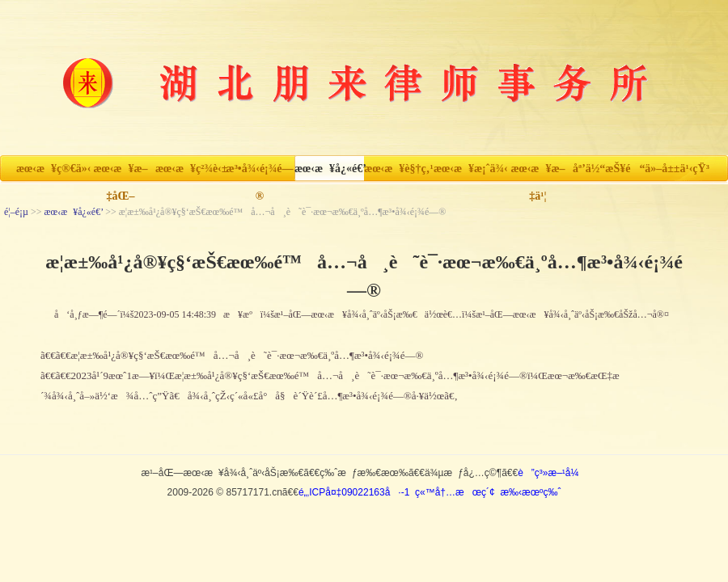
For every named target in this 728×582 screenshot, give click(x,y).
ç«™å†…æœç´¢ (455, 492)
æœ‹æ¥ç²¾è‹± (190, 169)
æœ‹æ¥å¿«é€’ (329, 169)
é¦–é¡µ (16, 212)
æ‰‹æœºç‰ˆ (530, 492)
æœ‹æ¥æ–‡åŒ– (120, 173)
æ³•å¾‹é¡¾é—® (260, 173)
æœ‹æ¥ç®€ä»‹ (51, 169)
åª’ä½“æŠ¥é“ (607, 169)
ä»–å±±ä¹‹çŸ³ (677, 169)
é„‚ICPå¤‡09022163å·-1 (354, 492)
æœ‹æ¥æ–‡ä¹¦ (538, 173)
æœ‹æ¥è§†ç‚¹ (398, 169)
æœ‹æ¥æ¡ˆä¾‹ (468, 169)
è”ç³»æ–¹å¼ (552, 473)
